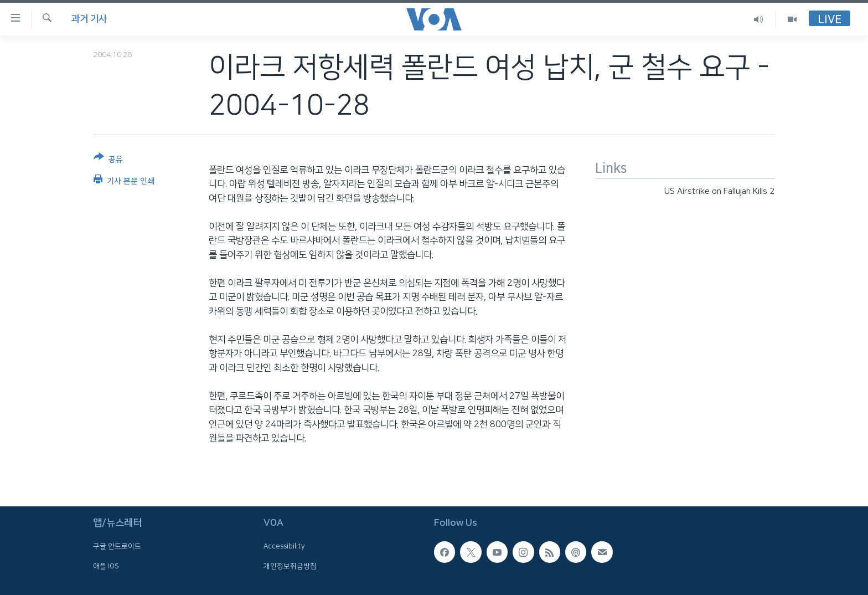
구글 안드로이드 (117, 547)
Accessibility (284, 547)
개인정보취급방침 (290, 566)
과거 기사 (89, 19)
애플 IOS (106, 566)
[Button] (108, 160)
